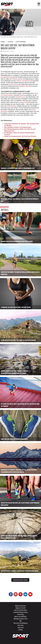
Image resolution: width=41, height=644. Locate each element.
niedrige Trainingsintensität (24, 81)
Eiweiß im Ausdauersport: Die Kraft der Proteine (20, 136)
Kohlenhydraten (12, 106)
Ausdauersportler (17, 79)
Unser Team (20, 625)
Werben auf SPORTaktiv (20, 617)
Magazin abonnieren (21, 606)
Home (3, 42)
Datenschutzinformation (21, 610)
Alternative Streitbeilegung (21, 623)
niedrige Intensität (24, 102)
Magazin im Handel (20, 608)
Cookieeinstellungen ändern (21, 612)
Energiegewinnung (7, 77)
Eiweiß (22, 95)
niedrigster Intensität (25, 86)
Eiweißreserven (21, 97)
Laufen (10, 42)
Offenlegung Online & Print (21, 619)
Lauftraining (21, 42)
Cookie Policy (21, 614)
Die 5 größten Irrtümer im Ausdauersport (18, 127)
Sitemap (20, 630)
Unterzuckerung (14, 84)
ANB (20, 621)
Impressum (21, 627)
